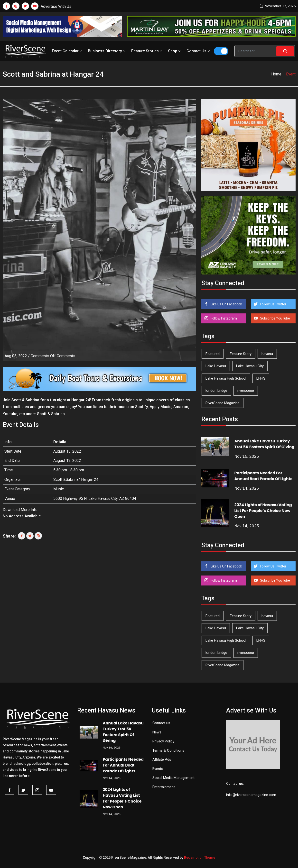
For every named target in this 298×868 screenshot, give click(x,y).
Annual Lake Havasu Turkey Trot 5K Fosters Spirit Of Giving (264, 444)
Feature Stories (147, 51)
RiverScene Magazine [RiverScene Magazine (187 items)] (223, 403)
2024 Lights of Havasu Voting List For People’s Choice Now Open (263, 511)
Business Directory (107, 51)
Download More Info (20, 510)
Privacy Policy (163, 741)
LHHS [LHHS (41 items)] (261, 378)
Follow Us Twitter (273, 304)
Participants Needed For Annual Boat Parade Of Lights (263, 476)
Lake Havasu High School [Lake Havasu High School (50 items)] (226, 378)
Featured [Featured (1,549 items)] (213, 354)
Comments (53, 356)
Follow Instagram (223, 318)
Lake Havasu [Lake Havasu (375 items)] (216, 366)
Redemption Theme (200, 858)
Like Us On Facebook (226, 304)
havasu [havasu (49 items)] (267, 354)
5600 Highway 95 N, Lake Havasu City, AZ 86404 (95, 498)
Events (158, 769)
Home (276, 74)
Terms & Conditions (168, 750)
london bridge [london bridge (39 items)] (216, 391)
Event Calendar (67, 51)
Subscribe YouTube (275, 318)
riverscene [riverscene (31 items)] (246, 391)
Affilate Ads (162, 759)
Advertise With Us (56, 6)
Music (59, 489)
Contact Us (199, 51)
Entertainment (164, 787)
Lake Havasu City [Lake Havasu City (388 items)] (250, 366)
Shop (175, 51)
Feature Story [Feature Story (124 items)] (241, 354)
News (157, 732)
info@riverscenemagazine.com (251, 795)
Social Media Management (173, 778)
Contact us (161, 723)
